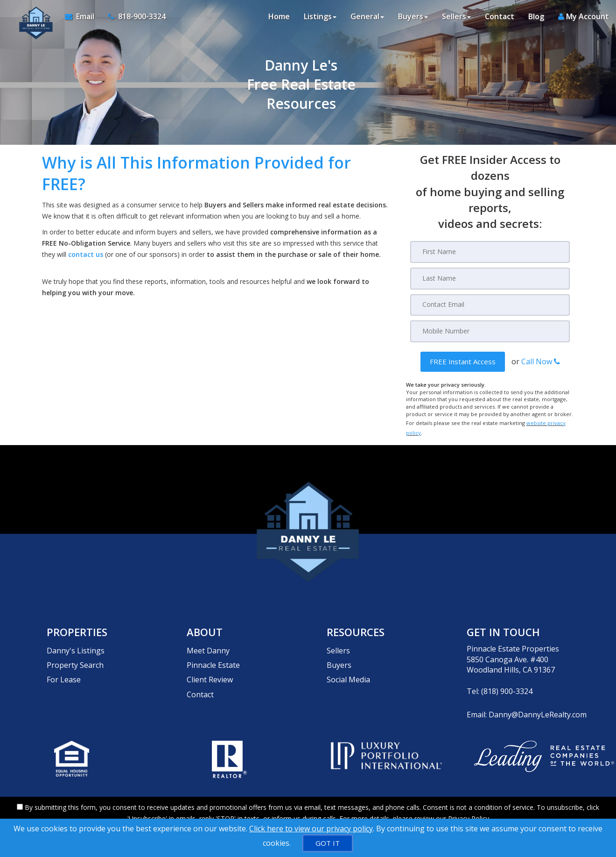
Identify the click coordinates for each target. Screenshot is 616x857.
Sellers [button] (456, 19)
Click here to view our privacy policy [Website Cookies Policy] (311, 829)
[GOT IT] (328, 843)
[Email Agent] (81, 19)
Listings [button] (320, 19)
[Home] (31, 19)
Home (279, 19)
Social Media (348, 663)
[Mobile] (490, 330)
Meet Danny (208, 642)
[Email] (490, 304)
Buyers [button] (413, 19)
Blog (536, 19)
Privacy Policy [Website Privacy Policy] (469, 808)
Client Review (210, 663)
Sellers (338, 642)
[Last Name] (490, 278)
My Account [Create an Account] (584, 19)
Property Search (75, 653)
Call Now (541, 360)
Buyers (339, 653)
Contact (500, 19)
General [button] (367, 19)
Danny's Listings (76, 642)
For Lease (64, 663)
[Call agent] (131, 19)
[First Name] (490, 252)
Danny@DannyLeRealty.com (538, 706)
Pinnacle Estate (213, 653)
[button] (463, 360)
